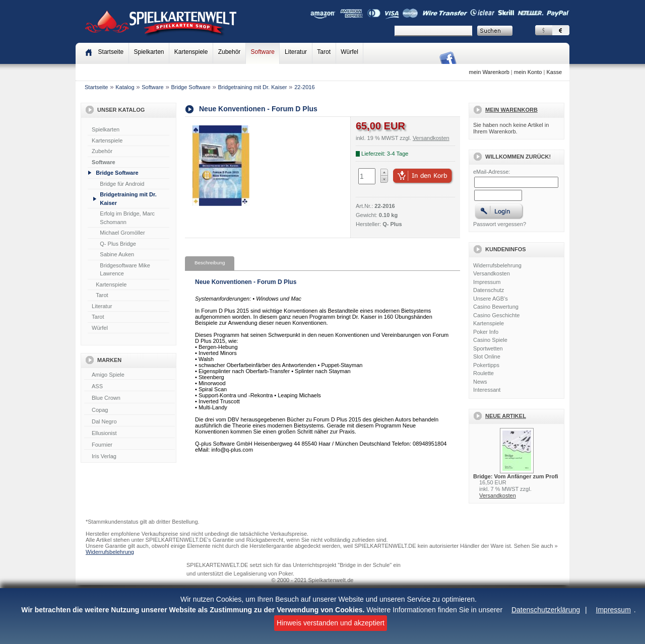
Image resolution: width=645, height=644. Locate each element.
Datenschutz (489, 290)
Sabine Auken (117, 254)
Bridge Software (190, 87)
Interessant (487, 390)
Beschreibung (210, 263)
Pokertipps (486, 365)
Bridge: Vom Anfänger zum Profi (516, 476)
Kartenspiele (191, 52)
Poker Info (486, 332)
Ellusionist (130, 434)
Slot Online (487, 356)
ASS (130, 387)
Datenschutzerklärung (546, 610)
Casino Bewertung (496, 307)
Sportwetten (488, 348)
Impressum (614, 610)
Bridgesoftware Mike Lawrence (125, 270)
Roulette (483, 373)
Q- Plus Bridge (118, 244)
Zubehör (230, 52)
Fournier (130, 445)
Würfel (349, 52)
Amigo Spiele (130, 375)
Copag (130, 410)
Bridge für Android (122, 184)
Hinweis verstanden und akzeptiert (331, 623)
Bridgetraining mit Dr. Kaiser (252, 87)
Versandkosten (492, 273)
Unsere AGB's (491, 299)
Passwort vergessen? (500, 224)
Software (263, 52)
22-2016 (304, 87)
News (480, 382)
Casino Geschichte (496, 315)
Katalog (125, 87)
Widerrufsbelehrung (497, 265)
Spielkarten (149, 52)
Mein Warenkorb (511, 110)
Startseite (96, 87)
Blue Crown (130, 398)
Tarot (324, 52)
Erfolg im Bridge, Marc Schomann (127, 218)
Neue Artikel (506, 416)
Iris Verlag (130, 457)
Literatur (296, 52)
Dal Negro (130, 422)
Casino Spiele (490, 340)
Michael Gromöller (122, 233)
